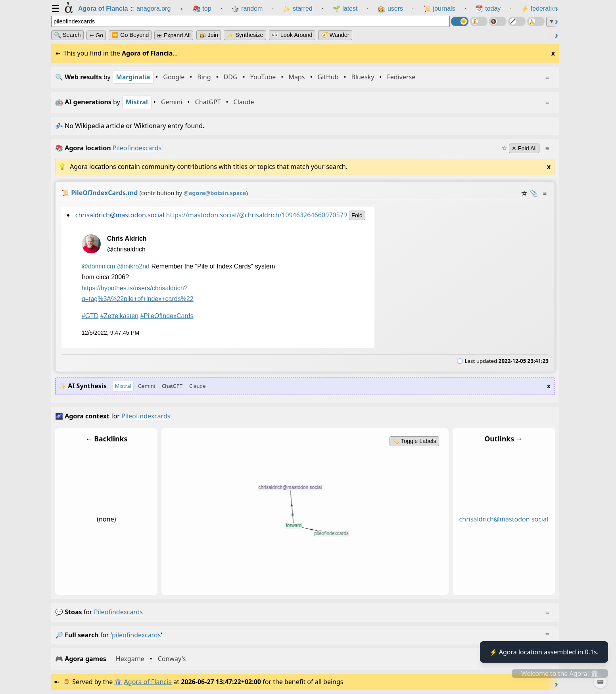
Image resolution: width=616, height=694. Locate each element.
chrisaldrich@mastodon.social (120, 215)
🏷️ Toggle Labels (414, 441)
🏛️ (118, 682)
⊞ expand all (174, 35)
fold (357, 215)
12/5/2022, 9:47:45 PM (111, 333)
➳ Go (96, 35)
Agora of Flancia (148, 682)
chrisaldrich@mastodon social (504, 520)
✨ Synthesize (245, 35)
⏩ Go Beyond (130, 35)
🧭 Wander (335, 35)
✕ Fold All (524, 148)
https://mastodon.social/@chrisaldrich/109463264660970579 (257, 215)
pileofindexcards (118, 612)
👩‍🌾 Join (209, 35)
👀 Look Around (292, 35)
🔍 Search (67, 35)
